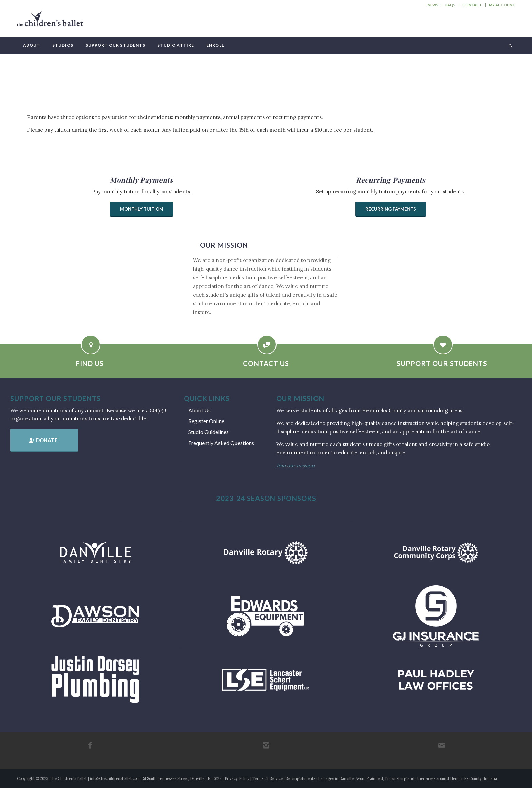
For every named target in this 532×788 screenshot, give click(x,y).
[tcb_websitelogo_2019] (50, 22)
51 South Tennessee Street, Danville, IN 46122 (182, 778)
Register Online (206, 421)
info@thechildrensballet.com (115, 778)
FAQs (450, 5)
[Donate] (44, 440)
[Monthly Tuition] (141, 209)
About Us (199, 410)
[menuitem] (433, 5)
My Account (502, 5)
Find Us (90, 363)
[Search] (510, 45)
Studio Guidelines (208, 432)
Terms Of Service (268, 778)
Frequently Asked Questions (221, 443)
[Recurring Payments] (391, 209)
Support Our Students (442, 363)
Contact (472, 5)
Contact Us (266, 363)
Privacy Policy (237, 778)
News (433, 5)
